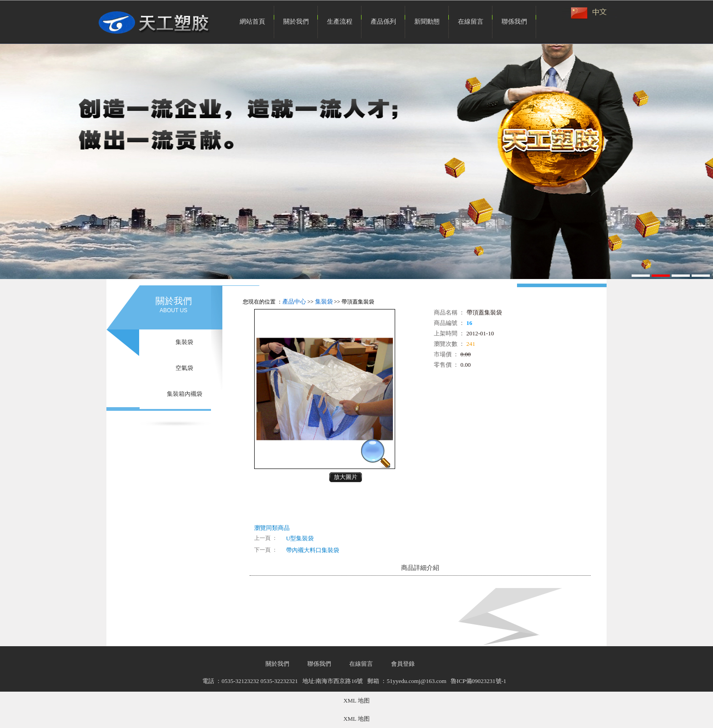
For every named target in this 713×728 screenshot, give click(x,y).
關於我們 (296, 22)
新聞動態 (427, 22)
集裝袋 (184, 342)
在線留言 (471, 22)
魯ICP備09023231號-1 (478, 681)
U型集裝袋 (300, 538)
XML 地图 (356, 701)
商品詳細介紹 (420, 568)
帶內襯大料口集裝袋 (313, 550)
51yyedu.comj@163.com (416, 681)
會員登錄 (403, 664)
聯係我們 (514, 22)
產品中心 (294, 302)
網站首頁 (252, 22)
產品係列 (383, 22)
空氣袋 (184, 368)
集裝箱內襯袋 (185, 394)
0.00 (466, 354)
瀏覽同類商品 (272, 528)
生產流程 (340, 22)
